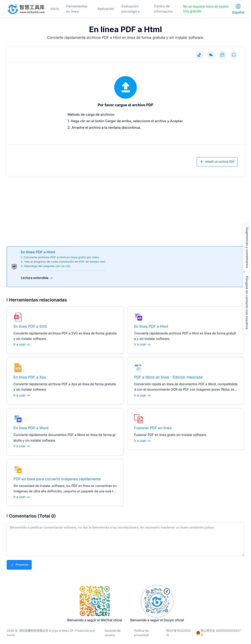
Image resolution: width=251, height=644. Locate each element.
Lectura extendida (37, 278)
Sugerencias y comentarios (247, 248)
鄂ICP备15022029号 (178, 633)
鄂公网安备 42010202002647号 (218, 633)
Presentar (19, 565)
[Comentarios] (234, 55)
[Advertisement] (126, 207)
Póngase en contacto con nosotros (247, 303)
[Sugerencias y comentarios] (222, 55)
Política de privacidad (141, 633)
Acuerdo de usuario (113, 633)
